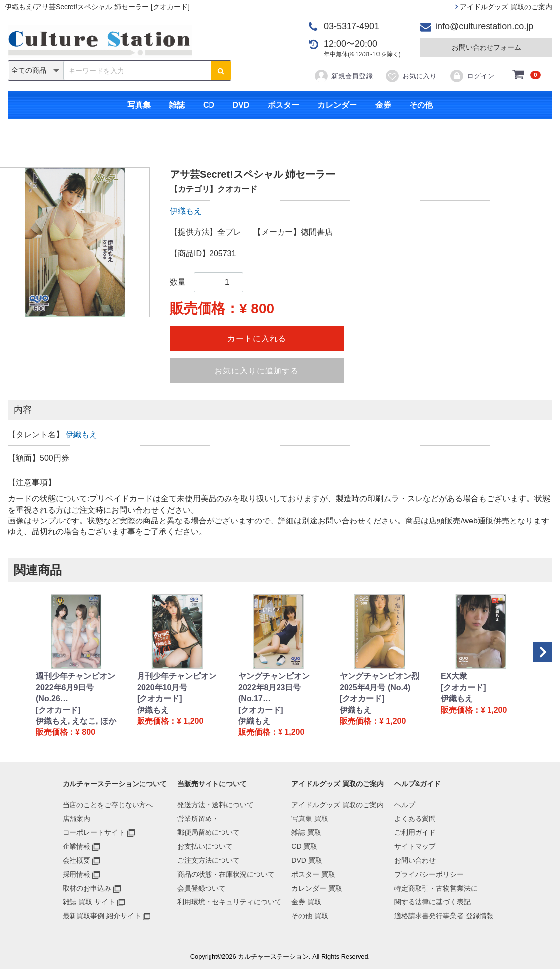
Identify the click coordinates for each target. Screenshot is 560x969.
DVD (241, 105)
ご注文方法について (209, 860)
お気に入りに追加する (257, 371)
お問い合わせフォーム (487, 47)
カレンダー (337, 105)
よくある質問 (415, 819)
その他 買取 (310, 916)
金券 (383, 105)
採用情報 (76, 874)
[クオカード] (58, 710)
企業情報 (76, 846)
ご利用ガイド (415, 832)
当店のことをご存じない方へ (108, 805)
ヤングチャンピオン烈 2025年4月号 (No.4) (379, 682)
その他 (421, 105)
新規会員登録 (343, 76)
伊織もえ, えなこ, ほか (76, 721)
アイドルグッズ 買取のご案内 (504, 7)
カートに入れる (257, 338)
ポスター (283, 105)
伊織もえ (186, 211)
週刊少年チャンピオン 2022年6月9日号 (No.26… (75, 687)
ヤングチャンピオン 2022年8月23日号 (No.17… (274, 687)
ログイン (472, 76)
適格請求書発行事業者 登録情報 (444, 916)
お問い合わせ (415, 860)
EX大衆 (454, 676)
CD (209, 105)
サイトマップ (415, 846)
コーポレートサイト (94, 832)
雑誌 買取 (306, 832)
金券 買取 (306, 902)
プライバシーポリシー (429, 874)
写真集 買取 (310, 819)
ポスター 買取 (313, 874)
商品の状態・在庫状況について (226, 874)
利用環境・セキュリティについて (229, 902)
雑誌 (177, 105)
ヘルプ (405, 805)
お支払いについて (205, 846)
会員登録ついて (202, 888)
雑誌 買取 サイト (89, 902)
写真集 (139, 105)
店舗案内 (76, 819)
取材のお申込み (87, 888)
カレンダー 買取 (317, 888)
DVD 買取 (307, 860)
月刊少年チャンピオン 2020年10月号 (177, 682)
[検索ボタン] (221, 71)
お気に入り (411, 76)
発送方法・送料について (215, 805)
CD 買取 (304, 846)
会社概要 (76, 860)
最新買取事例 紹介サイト (102, 916)
